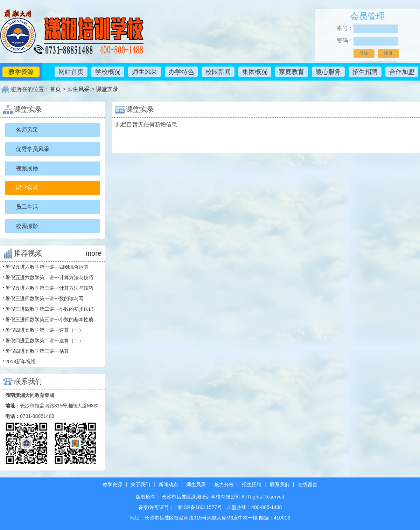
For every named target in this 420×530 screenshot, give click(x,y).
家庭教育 (292, 72)
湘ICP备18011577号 (200, 507)
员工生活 (27, 207)
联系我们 (280, 484)
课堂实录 (107, 89)
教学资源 (21, 72)
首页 (55, 89)
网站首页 (71, 72)
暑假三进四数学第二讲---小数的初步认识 (49, 309)
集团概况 (255, 72)
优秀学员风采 (33, 149)
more (93, 253)
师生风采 (145, 72)
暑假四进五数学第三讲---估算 (37, 351)
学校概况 (108, 72)
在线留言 (308, 484)
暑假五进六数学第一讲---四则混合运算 (47, 267)
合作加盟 (402, 72)
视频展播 (27, 168)
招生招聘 (365, 72)
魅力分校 (224, 484)
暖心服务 (328, 72)
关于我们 (140, 484)
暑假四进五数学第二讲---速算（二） (44, 340)
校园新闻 (218, 72)
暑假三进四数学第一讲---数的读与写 (44, 298)
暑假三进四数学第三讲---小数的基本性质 (49, 319)
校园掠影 (27, 226)
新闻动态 (168, 484)
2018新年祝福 (20, 362)
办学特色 (181, 72)
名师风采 (27, 130)
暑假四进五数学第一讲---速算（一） (44, 330)
